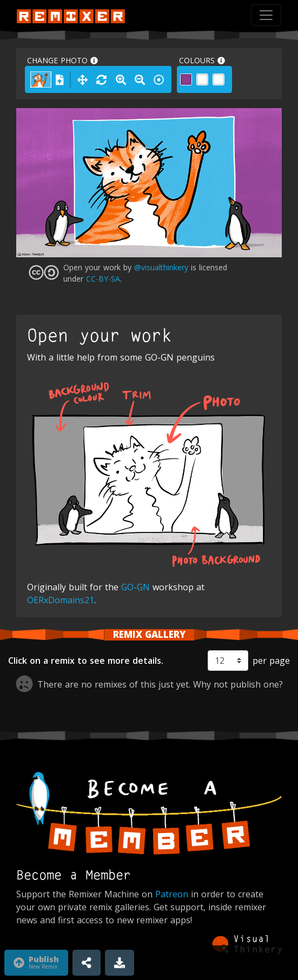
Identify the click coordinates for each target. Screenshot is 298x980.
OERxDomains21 (61, 600)
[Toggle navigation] (266, 15)
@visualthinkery (161, 267)
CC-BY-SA (103, 279)
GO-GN (135, 587)
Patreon (172, 894)
